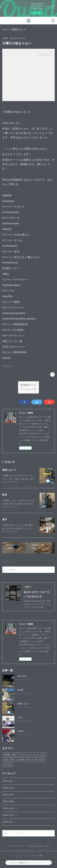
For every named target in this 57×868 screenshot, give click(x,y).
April (20, 717)
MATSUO (22, 676)
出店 (9, 760)
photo (24, 760)
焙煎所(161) (7, 366)
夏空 (5, 519)
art (7, 765)
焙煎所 (6, 38)
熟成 (5, 495)
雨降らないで (9, 470)
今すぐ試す (37, 13)
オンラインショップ (33, 755)
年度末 (21, 731)
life (39, 760)
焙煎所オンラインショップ (28, 387)
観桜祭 (21, 690)
